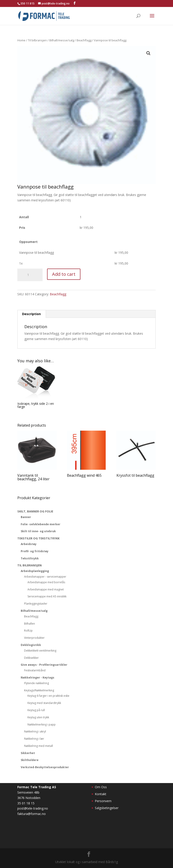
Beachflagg (84, 40)
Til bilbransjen (37, 40)
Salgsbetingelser (107, 808)
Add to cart (64, 274)
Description (31, 314)
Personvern (103, 801)
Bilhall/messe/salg (62, 40)
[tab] (32, 314)
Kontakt (101, 794)
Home (21, 40)
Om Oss (101, 787)
